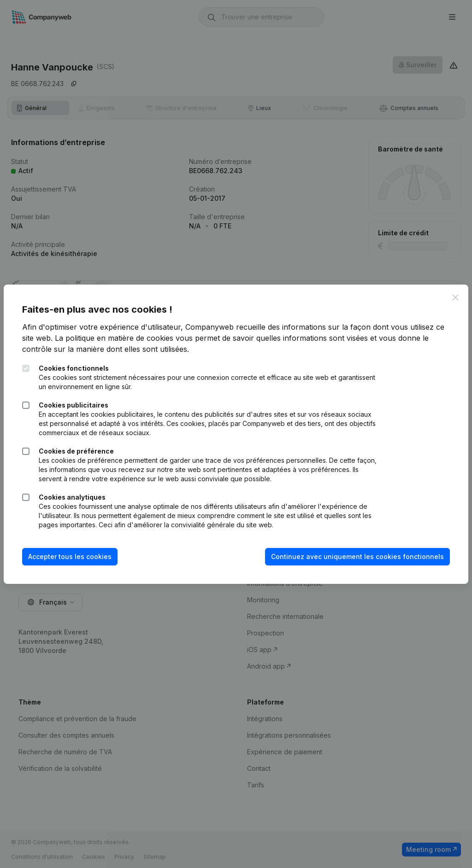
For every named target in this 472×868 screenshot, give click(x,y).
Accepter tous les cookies (70, 556)
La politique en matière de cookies (114, 338)
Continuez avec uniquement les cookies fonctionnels (357, 556)
